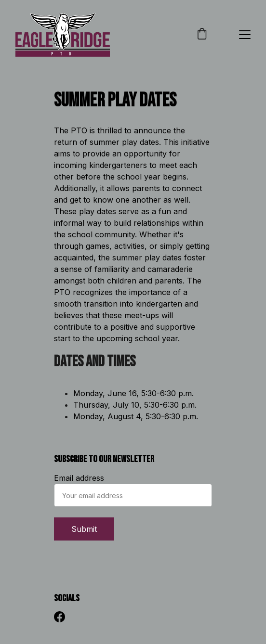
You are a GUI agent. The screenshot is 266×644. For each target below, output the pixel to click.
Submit (84, 529)
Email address (79, 478)
